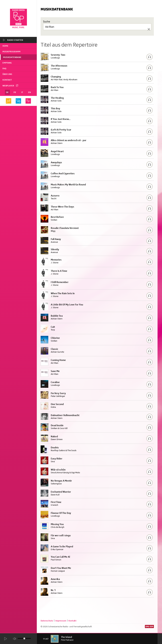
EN (29, 92)
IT (22, 92)
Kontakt (7, 80)
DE (7, 92)
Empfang (7, 63)
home (5, 46)
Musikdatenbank (12, 57)
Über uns (7, 74)
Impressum (61, 621)
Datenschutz (47, 621)
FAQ (4, 68)
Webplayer (10, 85)
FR (15, 92)
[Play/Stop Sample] (150, 57)
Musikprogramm (11, 51)
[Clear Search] (149, 29)
